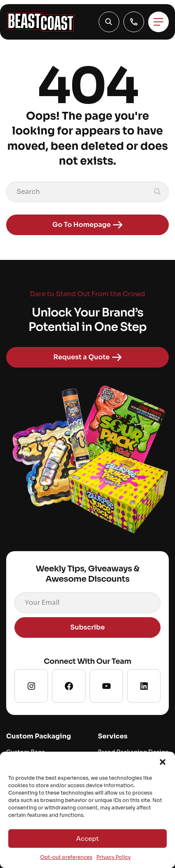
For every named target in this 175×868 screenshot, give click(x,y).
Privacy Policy (114, 857)
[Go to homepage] (41, 22)
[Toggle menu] (158, 22)
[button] (163, 762)
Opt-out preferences (66, 857)
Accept (87, 839)
